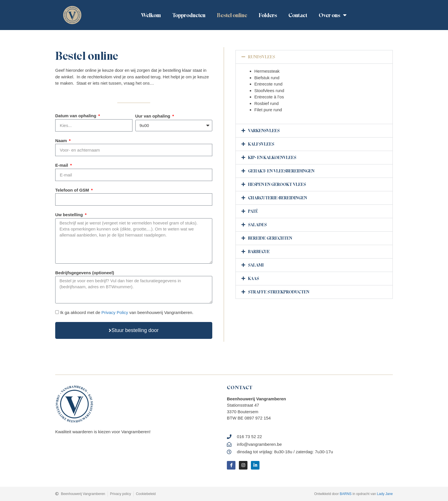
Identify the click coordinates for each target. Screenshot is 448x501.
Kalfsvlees (261, 144)
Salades (257, 225)
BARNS (346, 494)
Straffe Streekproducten (279, 292)
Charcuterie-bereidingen (277, 198)
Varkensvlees (264, 131)
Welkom (151, 15)
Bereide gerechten (270, 238)
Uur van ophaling (153, 116)
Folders (268, 15)
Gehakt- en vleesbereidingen (281, 171)
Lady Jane (385, 494)
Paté (253, 211)
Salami (256, 265)
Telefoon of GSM (73, 190)
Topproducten (189, 15)
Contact (298, 15)
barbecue (259, 252)
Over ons (333, 15)
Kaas (253, 279)
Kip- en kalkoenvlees (272, 158)
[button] (314, 57)
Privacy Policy (115, 312)
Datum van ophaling (76, 116)
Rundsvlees (261, 57)
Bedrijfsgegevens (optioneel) (85, 273)
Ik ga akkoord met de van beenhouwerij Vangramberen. (127, 312)
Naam (62, 141)
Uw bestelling (70, 215)
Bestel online (232, 15)
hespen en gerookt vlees (277, 184)
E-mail (62, 165)
